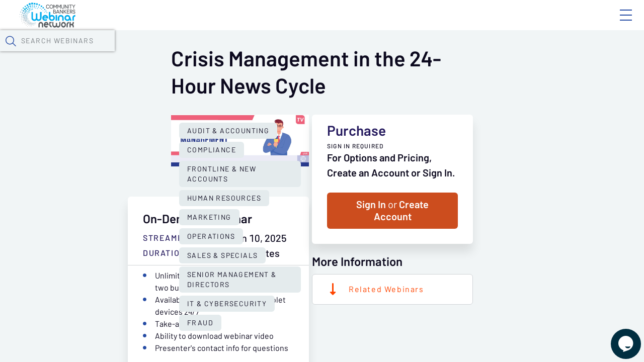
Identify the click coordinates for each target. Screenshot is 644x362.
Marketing (197, 269)
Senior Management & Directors (149, 289)
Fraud (347, 289)
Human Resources (118, 269)
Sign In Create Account (498, 273)
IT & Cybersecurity (275, 289)
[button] (522, 52)
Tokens (285, 53)
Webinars (179, 53)
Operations (262, 269)
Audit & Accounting (123, 250)
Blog (483, 24)
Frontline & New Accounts (307, 250)
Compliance (207, 250)
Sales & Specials (340, 269)
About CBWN (545, 24)
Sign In (614, 24)
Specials (353, 53)
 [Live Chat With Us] (617, 337)
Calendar (234, 53)
